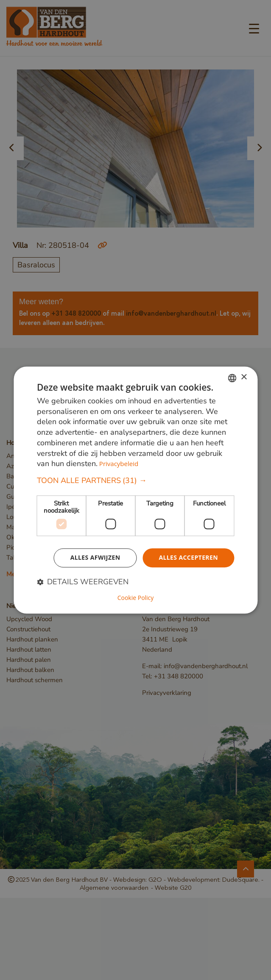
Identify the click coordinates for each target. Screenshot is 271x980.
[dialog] (135, 490)
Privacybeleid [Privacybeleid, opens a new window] (119, 464)
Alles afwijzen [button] (95, 557)
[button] (135, 480)
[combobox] (232, 378)
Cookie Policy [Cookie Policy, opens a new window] (136, 598)
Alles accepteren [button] (188, 557)
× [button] (244, 377)
